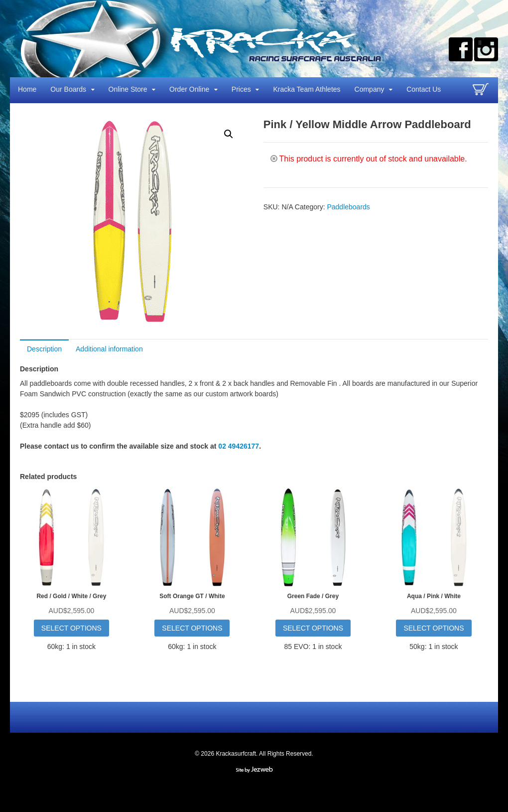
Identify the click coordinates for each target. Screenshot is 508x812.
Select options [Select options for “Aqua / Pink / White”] (434, 628)
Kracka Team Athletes (307, 89)
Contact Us (424, 89)
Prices (241, 89)
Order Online (189, 89)
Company (370, 89)
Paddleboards (348, 207)
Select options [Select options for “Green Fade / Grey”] (313, 628)
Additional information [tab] (109, 349)
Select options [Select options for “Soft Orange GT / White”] (192, 628)
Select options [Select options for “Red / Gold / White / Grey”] (71, 628)
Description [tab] (44, 349)
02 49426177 (239, 446)
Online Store (128, 89)
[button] (229, 134)
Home (27, 89)
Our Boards (68, 89)
